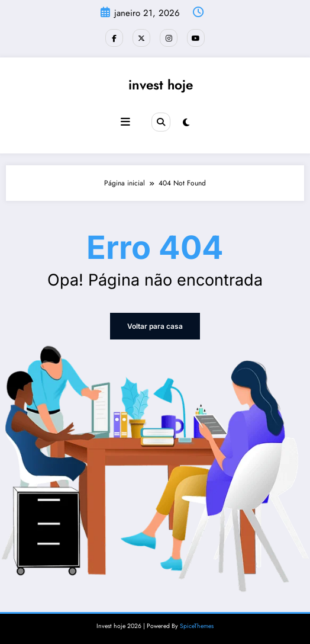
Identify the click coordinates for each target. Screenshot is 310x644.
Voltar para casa (155, 326)
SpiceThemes (197, 626)
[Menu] (125, 122)
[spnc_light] (186, 123)
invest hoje (161, 85)
